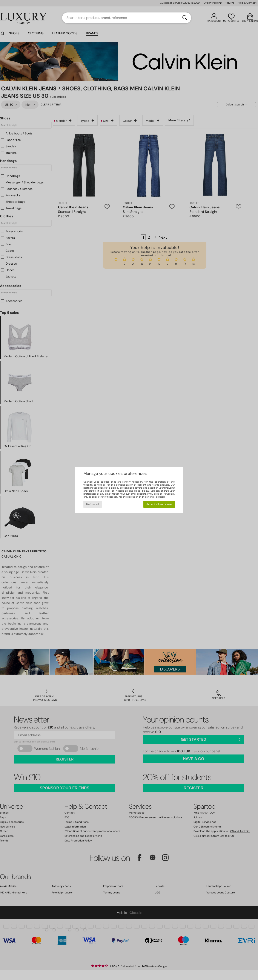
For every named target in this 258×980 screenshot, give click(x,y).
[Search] (185, 18)
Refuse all (93, 504)
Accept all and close (159, 504)
